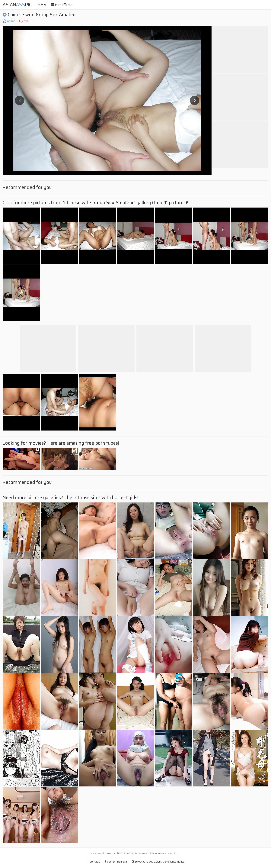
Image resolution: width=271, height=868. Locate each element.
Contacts (93, 862)
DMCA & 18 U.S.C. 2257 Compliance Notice (158, 862)
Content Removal (116, 862)
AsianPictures (24, 5)
